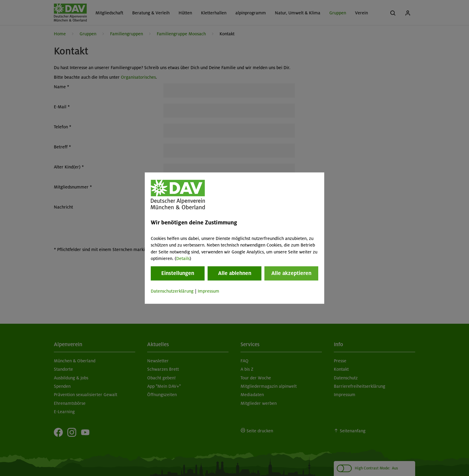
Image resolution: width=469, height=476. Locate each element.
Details (183, 258)
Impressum (208, 291)
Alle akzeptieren (291, 273)
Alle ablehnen (235, 273)
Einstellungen (178, 273)
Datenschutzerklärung (172, 291)
